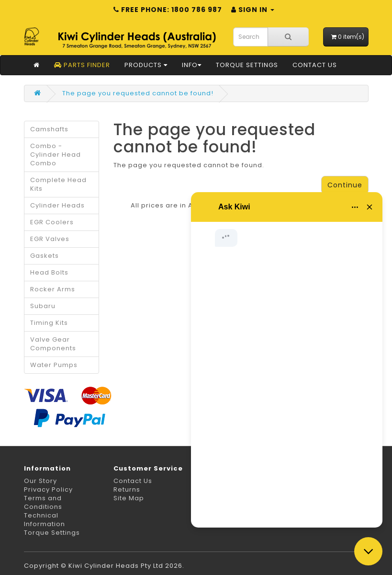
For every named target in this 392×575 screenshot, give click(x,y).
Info (192, 65)
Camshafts (49, 129)
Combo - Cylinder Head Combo (56, 155)
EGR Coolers (52, 222)
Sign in (253, 10)
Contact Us (315, 65)
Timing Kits (49, 323)
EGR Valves (50, 239)
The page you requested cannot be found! (138, 93)
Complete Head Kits (58, 184)
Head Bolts (49, 272)
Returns (127, 489)
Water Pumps (54, 365)
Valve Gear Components (53, 344)
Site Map (129, 498)
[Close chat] (368, 551)
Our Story (40, 481)
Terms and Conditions (43, 502)
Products (146, 65)
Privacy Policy (48, 489)
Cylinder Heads (57, 205)
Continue (345, 185)
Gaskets (45, 256)
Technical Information (45, 520)
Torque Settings (247, 65)
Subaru (43, 306)
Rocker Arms (53, 289)
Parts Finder (82, 65)
